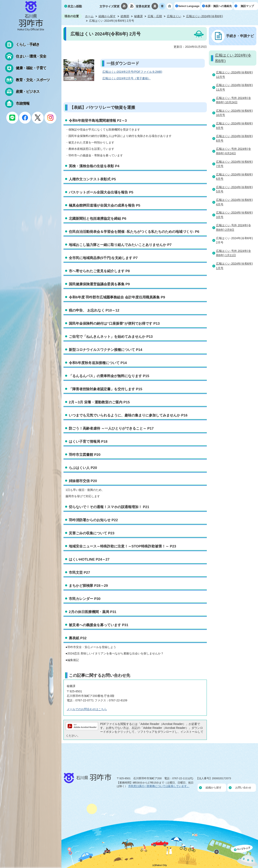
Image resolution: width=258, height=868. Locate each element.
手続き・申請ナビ (240, 36)
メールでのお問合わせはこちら (87, 709)
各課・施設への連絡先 (218, 6)
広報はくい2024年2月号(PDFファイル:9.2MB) (132, 72)
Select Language (189, 6)
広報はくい (174, 16)
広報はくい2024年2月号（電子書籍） (127, 78)
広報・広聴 (155, 16)
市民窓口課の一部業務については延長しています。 (159, 786)
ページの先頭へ (244, 856)
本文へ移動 (75, 6)
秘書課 (138, 16)
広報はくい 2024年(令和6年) (205, 16)
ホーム (89, 16)
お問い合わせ (243, 788)
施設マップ (247, 6)
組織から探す (107, 16)
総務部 (125, 16)
